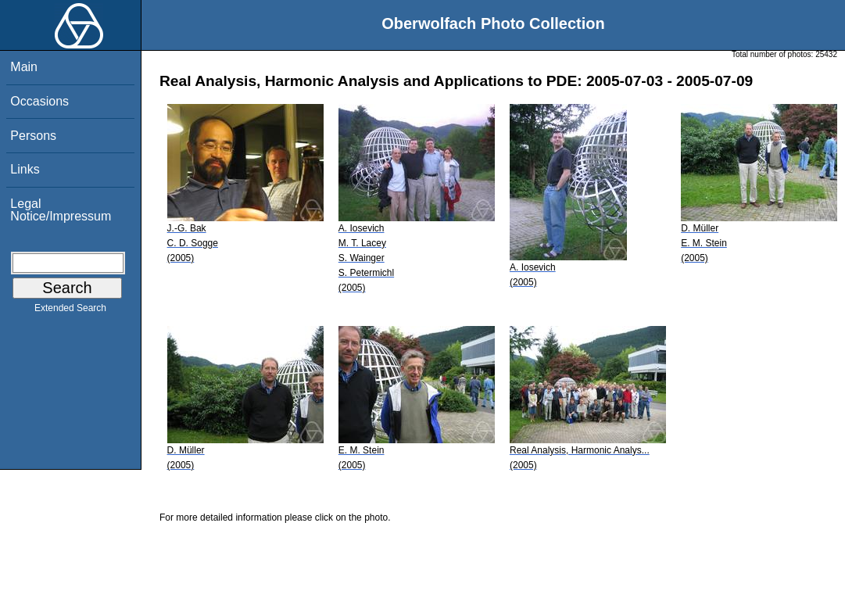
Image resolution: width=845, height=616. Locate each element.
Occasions (39, 101)
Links (25, 169)
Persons (33, 136)
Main (24, 67)
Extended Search (70, 311)
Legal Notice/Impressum (61, 210)
